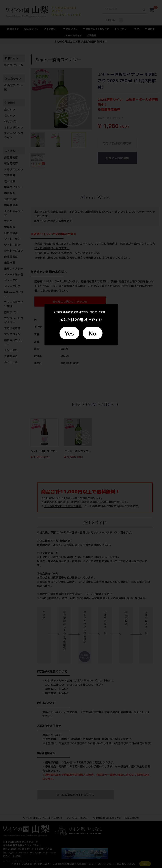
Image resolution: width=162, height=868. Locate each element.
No (93, 333)
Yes (69, 333)
